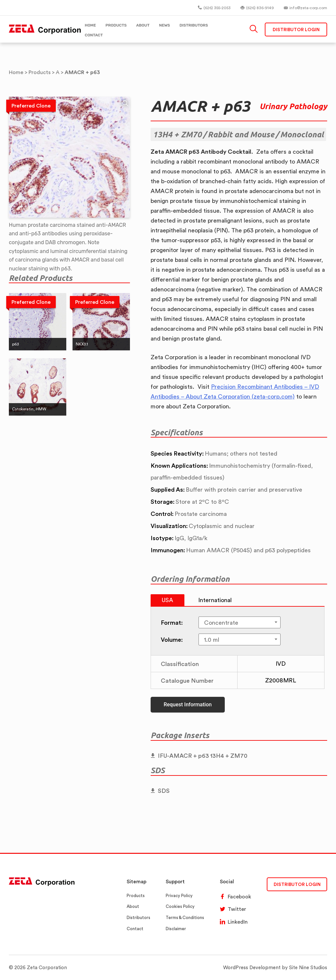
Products (136, 896)
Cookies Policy (180, 906)
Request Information (188, 705)
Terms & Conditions (185, 918)
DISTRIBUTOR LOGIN (297, 884)
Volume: (172, 639)
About (133, 906)
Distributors (138, 918)
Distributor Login (296, 29)
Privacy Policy (179, 896)
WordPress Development (252, 967)
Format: (172, 622)
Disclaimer (176, 929)
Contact (135, 929)
